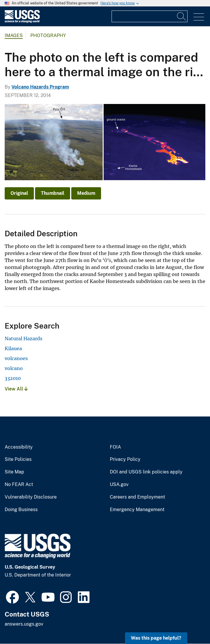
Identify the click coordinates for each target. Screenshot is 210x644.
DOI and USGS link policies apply (146, 472)
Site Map (14, 472)
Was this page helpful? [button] (156, 638)
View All (16, 389)
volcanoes (16, 358)
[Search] (182, 16)
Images (14, 35)
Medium (86, 193)
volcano (14, 368)
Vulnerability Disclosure (31, 497)
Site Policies (18, 459)
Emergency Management (137, 510)
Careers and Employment (137, 497)
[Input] (150, 16)
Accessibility (19, 447)
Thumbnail (53, 193)
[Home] (22, 21)
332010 (13, 378)
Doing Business (21, 510)
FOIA (115, 447)
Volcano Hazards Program (40, 87)
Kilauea (13, 348)
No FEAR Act (19, 485)
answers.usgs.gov (24, 624)
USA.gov (119, 485)
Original (19, 193)
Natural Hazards (24, 339)
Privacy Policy (125, 459)
